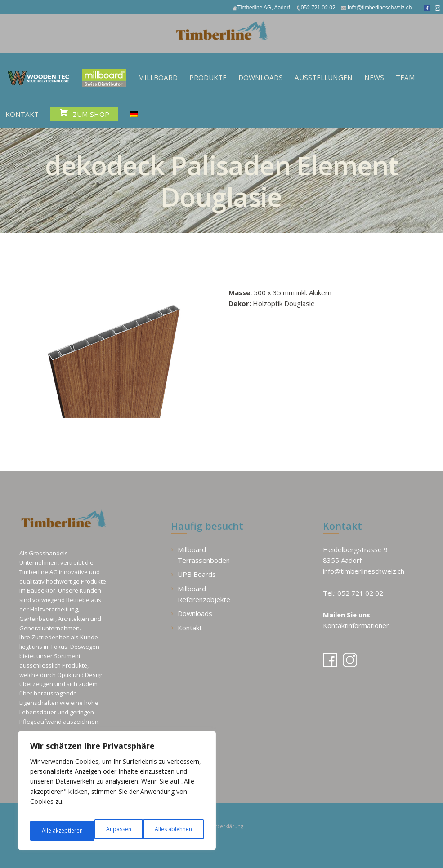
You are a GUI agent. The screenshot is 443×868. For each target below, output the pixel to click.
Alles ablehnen (108, 830)
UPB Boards (197, 574)
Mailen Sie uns (347, 614)
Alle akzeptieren (172, 830)
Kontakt (190, 627)
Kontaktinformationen (356, 625)
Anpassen (53, 830)
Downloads (195, 613)
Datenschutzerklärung (227, 825)
